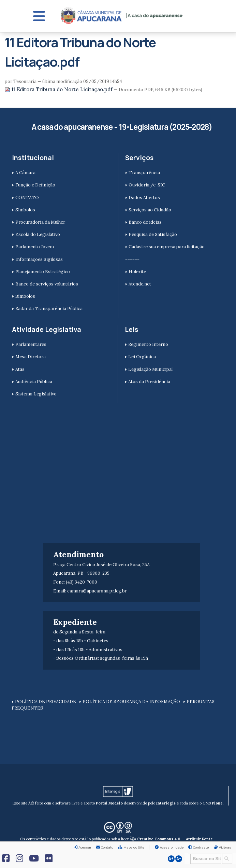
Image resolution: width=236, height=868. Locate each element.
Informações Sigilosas (39, 259)
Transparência (144, 173)
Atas (20, 369)
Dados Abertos (144, 198)
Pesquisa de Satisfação (153, 234)
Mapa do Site (134, 847)
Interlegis (166, 803)
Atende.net (140, 284)
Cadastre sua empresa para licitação (167, 247)
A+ (171, 859)
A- (179, 859)
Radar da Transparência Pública (49, 309)
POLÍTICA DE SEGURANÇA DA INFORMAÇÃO (131, 702)
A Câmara (25, 173)
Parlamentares (31, 344)
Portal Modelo (109, 803)
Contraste (201, 847)
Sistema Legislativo (36, 394)
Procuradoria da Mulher (40, 222)
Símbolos (25, 210)
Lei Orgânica (142, 357)
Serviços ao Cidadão (150, 210)
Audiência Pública (34, 382)
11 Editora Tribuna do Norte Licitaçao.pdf (59, 89)
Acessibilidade (172, 847)
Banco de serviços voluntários (47, 284)
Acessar (85, 847)
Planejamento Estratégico (43, 272)
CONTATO (27, 198)
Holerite (137, 272)
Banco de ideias (145, 222)
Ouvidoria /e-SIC (147, 185)
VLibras (225, 847)
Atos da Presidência (149, 382)
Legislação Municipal (150, 369)
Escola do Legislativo (38, 234)
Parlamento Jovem (35, 247)
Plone (217, 803)
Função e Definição (35, 185)
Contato (107, 847)
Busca (188, 853)
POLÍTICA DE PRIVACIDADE (46, 702)
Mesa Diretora (31, 357)
